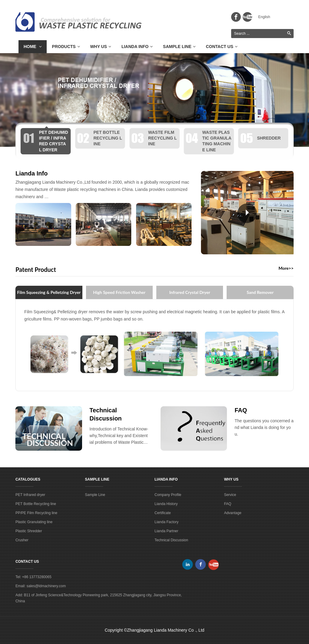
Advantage (233, 513)
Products (66, 47)
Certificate (163, 513)
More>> (286, 268)
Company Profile (168, 495)
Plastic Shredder (29, 531)
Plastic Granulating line (34, 522)
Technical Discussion (171, 540)
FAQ (241, 410)
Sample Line (179, 47)
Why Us (101, 47)
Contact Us (222, 47)
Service (230, 495)
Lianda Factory (166, 522)
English (264, 17)
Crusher (22, 540)
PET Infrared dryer (30, 495)
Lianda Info (137, 47)
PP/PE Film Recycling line (36, 513)
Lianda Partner (166, 531)
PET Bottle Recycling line (36, 504)
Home (33, 47)
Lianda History (166, 504)
